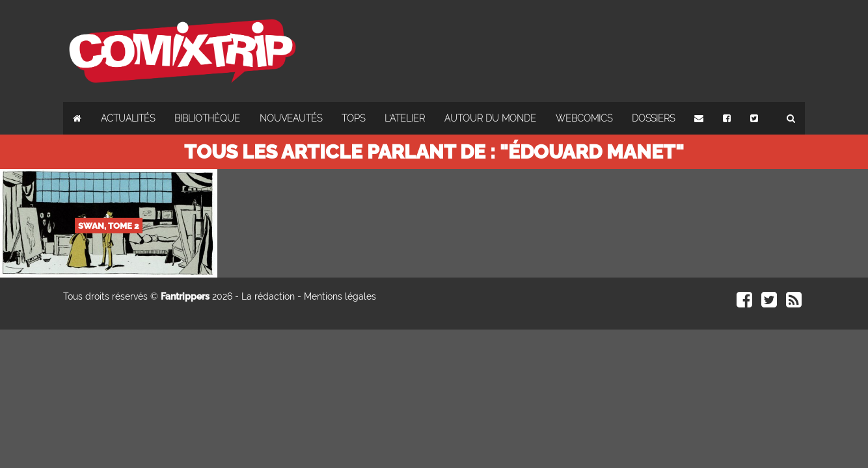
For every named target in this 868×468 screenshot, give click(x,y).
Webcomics (584, 118)
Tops (353, 118)
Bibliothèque (207, 118)
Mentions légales (340, 296)
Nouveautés (291, 118)
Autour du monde (490, 118)
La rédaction (268, 296)
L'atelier (405, 118)
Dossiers (653, 118)
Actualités (128, 118)
